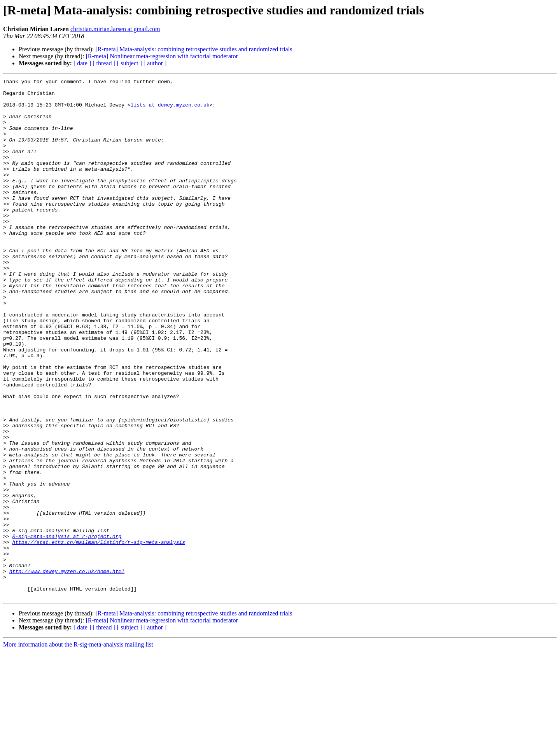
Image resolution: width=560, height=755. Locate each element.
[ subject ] (129, 63)
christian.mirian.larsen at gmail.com (115, 29)
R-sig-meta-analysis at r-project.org (67, 628)
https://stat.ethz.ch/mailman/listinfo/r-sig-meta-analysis (99, 635)
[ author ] (155, 63)
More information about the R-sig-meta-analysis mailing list (78, 748)
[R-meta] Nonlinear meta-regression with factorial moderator (162, 56)
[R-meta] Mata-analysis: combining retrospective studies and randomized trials (194, 49)
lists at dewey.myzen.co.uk (170, 110)
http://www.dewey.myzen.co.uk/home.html (67, 670)
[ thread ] (104, 63)
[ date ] (82, 63)
